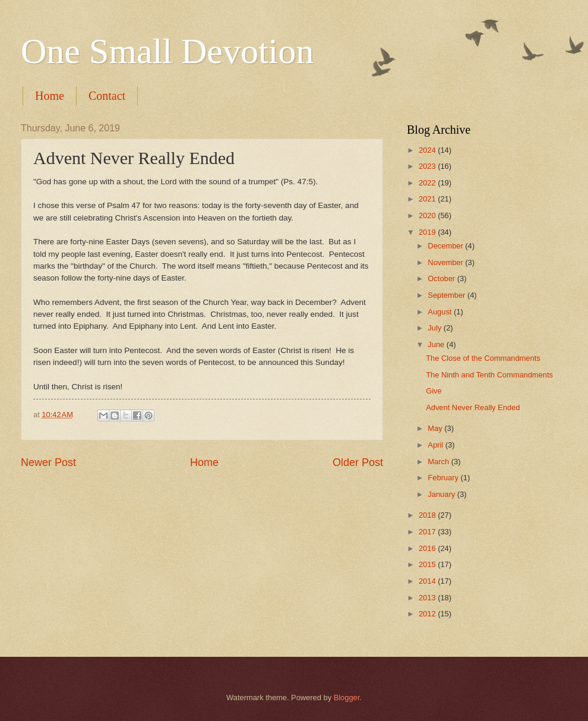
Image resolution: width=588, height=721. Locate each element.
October (442, 278)
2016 (428, 548)
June (437, 344)
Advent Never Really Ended (473, 407)
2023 (428, 166)
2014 (428, 581)
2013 (428, 598)
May (436, 428)
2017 (428, 532)
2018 (428, 515)
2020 (428, 215)
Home (50, 96)
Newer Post (48, 462)
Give (434, 391)
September (448, 295)
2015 (428, 564)
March (439, 462)
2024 (428, 150)
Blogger (347, 698)
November (446, 262)
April (436, 445)
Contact (107, 96)
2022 (428, 183)
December (446, 246)
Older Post (358, 462)
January (442, 494)
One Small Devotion (167, 51)
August (441, 312)
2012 (428, 614)
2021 (428, 199)
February (444, 478)
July (435, 328)
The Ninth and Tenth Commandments (489, 375)
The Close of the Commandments (483, 358)
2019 (428, 232)
